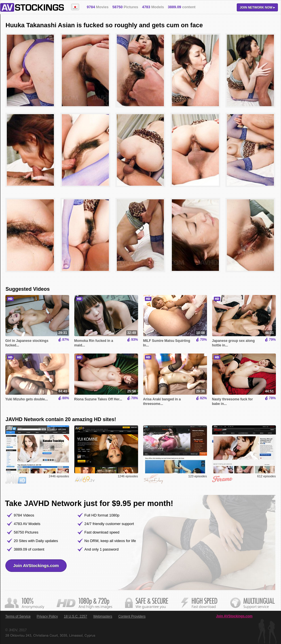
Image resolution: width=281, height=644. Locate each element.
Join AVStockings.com (36, 565)
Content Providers (132, 616)
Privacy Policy (47, 616)
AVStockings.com (32, 7)
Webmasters (103, 616)
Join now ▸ (257, 7)
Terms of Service (18, 616)
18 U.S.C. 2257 (75, 616)
